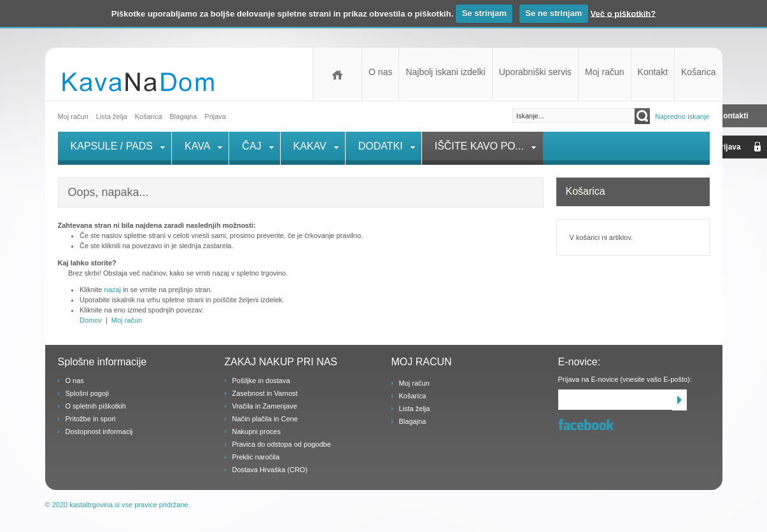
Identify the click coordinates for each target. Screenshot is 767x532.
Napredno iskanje (682, 116)
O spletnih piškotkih (96, 406)
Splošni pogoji (88, 393)
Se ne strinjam (553, 13)
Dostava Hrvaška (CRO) (270, 470)
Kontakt (653, 72)
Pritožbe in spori (91, 419)
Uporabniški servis (535, 72)
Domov (337, 73)
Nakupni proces (257, 431)
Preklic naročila (256, 457)
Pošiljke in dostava (261, 381)
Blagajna (413, 421)
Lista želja (112, 116)
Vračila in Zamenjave (265, 406)
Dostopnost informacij (99, 431)
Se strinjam (484, 13)
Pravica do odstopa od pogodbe (282, 444)
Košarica (698, 72)
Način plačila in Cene (265, 419)
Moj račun (604, 72)
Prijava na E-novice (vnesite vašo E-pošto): (625, 379)
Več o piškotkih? (623, 13)
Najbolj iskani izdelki (445, 72)
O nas (380, 72)
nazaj (113, 290)
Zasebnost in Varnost (265, 393)
